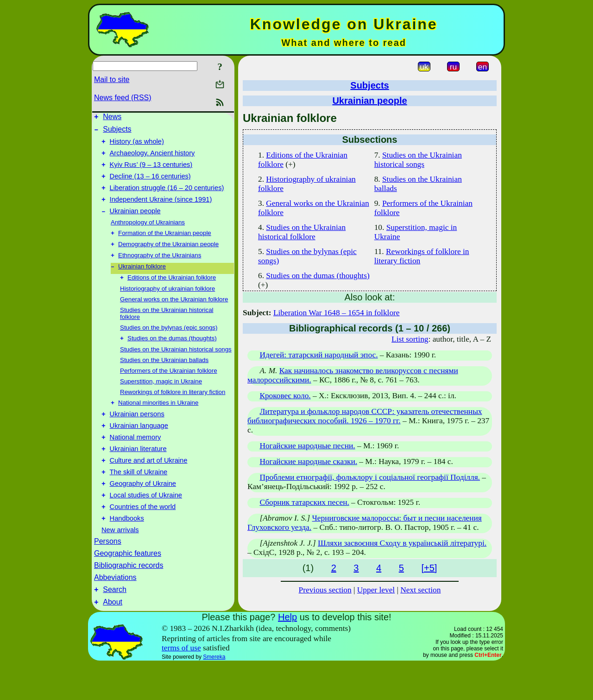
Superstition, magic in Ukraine (161, 399)
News (112, 118)
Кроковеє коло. (285, 396)
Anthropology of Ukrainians (148, 235)
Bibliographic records (129, 598)
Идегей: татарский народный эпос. (319, 355)
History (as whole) (137, 146)
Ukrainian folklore (142, 283)
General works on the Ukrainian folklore (174, 316)
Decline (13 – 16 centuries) (150, 185)
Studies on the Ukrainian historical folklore (302, 232)
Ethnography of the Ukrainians (160, 270)
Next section (420, 590)
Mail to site (112, 80)
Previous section (325, 590)
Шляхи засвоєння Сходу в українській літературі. (402, 543)
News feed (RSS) (123, 98)
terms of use (181, 684)
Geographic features (128, 586)
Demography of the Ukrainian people (168, 258)
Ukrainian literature (138, 473)
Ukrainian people (135, 223)
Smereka (214, 693)
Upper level (376, 590)
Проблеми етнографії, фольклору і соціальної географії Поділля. (370, 477)
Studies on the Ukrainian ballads (164, 378)
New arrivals (120, 563)
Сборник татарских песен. (304, 502)
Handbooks (127, 551)
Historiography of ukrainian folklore (167, 306)
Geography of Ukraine (143, 512)
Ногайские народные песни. (307, 446)
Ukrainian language (139, 447)
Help (287, 653)
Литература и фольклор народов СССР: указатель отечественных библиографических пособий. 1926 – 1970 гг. (365, 416)
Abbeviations (115, 610)
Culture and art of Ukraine (149, 486)
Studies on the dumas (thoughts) (172, 356)
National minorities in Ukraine (158, 422)
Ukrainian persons (137, 434)
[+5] (429, 568)
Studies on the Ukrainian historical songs (176, 367)
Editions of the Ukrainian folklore (172, 295)
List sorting (410, 339)
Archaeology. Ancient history (152, 159)
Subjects (117, 132)
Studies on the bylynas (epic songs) (169, 345)
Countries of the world (143, 538)
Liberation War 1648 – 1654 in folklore (337, 313)
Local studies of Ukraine (146, 525)
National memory (136, 460)
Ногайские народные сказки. (308, 461)
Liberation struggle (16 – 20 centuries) (167, 197)
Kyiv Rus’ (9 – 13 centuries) (151, 172)
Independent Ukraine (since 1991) (161, 210)
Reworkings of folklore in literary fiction (173, 410)
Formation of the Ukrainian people (165, 246)
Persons (108, 574)
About (113, 638)
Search (115, 624)
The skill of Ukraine (139, 499)
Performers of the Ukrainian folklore (169, 389)
